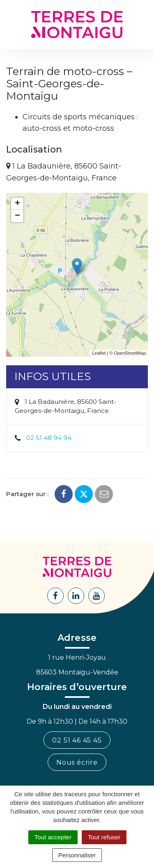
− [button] (17, 216)
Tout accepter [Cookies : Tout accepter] (53, 837)
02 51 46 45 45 (77, 740)
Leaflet (99, 353)
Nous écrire (77, 762)
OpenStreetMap (130, 353)
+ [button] (17, 204)
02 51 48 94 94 (49, 438)
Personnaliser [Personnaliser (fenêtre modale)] (77, 855)
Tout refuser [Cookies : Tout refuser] (104, 837)
